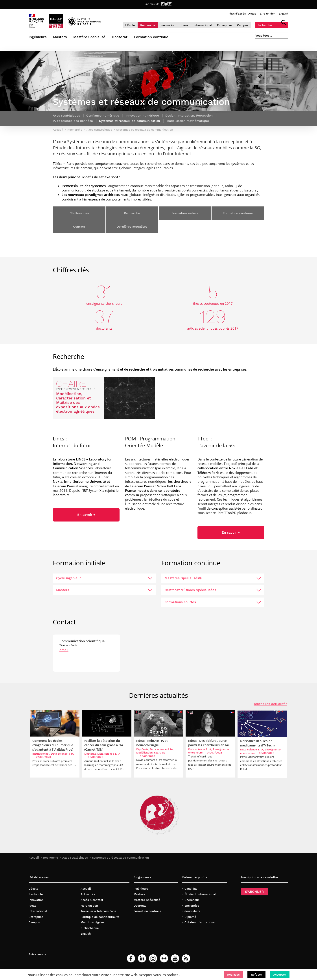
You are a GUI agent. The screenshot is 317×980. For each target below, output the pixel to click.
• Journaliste (191, 911)
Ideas (184, 25)
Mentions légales (93, 923)
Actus (252, 14)
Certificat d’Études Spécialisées (213, 590)
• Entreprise (191, 906)
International (203, 25)
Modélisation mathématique (188, 121)
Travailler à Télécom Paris (98, 911)
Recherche (148, 25)
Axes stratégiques (75, 858)
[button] (233, 974)
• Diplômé (189, 917)
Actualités (88, 895)
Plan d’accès (237, 14)
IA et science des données (73, 121)
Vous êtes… (264, 36)
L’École (130, 25)
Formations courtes (213, 602)
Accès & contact (92, 900)
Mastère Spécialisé (89, 37)
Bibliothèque (90, 928)
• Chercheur (191, 900)
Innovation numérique (142, 116)
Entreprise (224, 25)
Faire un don (267, 14)
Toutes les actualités (270, 704)
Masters (60, 37)
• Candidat (190, 889)
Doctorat (120, 37)
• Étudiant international (199, 895)
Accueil (34, 858)
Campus (243, 25)
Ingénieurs (38, 37)
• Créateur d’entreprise (198, 923)
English (284, 14)
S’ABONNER (254, 892)
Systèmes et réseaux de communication (120, 858)
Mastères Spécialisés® (213, 578)
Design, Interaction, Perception (189, 116)
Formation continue (151, 37)
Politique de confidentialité (100, 917)
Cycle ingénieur (104, 578)
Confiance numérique (103, 116)
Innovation (168, 25)
